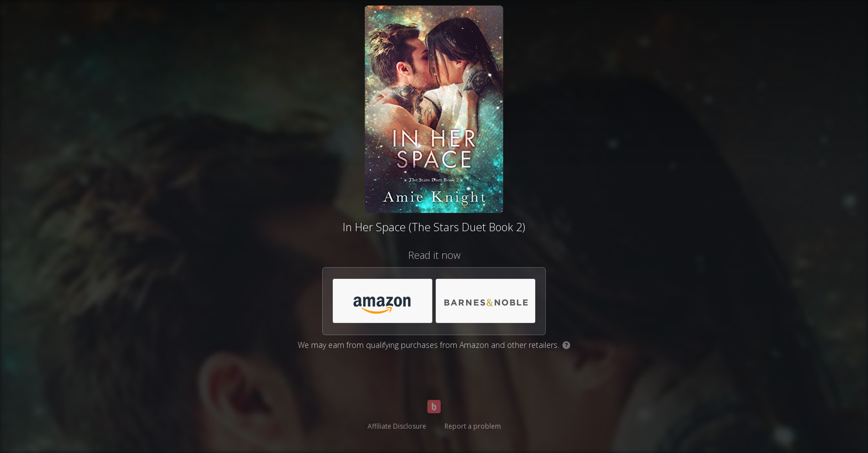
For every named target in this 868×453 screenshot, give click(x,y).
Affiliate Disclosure (397, 426)
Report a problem (473, 426)
